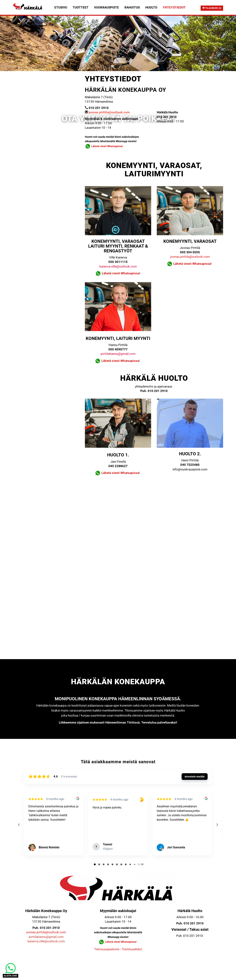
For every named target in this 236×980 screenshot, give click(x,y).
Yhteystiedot (174, 7)
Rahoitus (132, 7)
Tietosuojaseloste (107, 949)
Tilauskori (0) (212, 8)
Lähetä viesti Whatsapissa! (107, 146)
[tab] (95, 864)
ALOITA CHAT (11, 976)
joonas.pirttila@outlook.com (190, 257)
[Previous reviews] (19, 825)
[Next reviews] (217, 825)
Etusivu (61, 7)
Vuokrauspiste (106, 7)
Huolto (151, 7)
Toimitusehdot (132, 949)
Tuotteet (81, 7)
